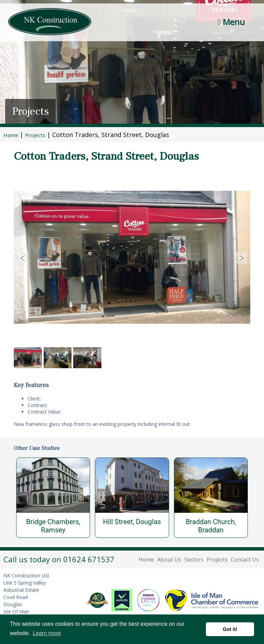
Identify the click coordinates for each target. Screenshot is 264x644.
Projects (217, 560)
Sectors (194, 560)
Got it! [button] (230, 629)
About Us (169, 560)
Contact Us (245, 560)
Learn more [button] (47, 633)
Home (146, 560)
